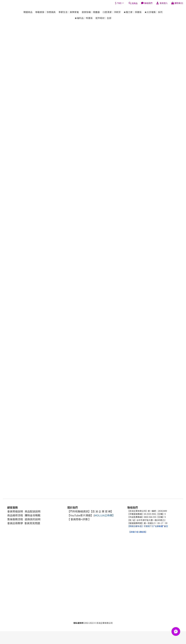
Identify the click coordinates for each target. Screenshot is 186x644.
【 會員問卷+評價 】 (79, 519)
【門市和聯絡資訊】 (79, 511)
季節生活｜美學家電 (69, 12)
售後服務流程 (15, 519)
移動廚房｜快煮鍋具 (45, 12)
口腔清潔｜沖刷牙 (112, 12)
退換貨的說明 (33, 519)
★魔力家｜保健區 (133, 12)
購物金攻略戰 (32, 515)
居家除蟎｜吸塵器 (91, 12)
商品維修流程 (15, 515)
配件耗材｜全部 (104, 18)
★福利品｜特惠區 (84, 18)
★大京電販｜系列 (154, 12)
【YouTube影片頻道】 (80, 515)
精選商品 (28, 12)
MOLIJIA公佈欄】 (105, 515)
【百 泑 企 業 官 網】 (102, 511)
